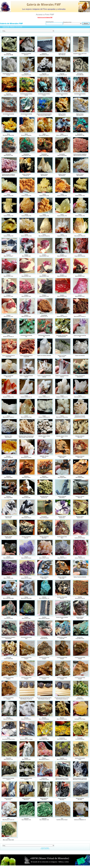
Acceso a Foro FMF (45, 15)
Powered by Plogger (45, 848)
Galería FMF (6, 27)
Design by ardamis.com (45, 849)
